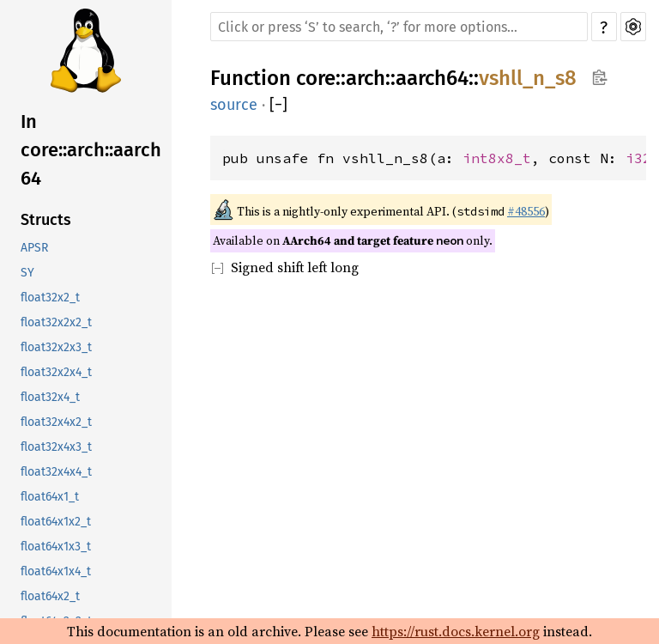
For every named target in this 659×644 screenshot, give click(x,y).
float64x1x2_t (56, 522)
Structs (46, 220)
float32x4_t (50, 397)
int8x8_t (497, 158)
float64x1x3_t (56, 547)
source (234, 105)
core (316, 78)
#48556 (526, 211)
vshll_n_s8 (528, 78)
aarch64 (432, 78)
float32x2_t (50, 298)
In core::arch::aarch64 (91, 150)
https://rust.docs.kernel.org (456, 631)
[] (278, 105)
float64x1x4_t (56, 571)
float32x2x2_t (56, 322)
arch (366, 78)
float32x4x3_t (56, 447)
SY (27, 273)
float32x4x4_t (56, 472)
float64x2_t (50, 596)
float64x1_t (50, 497)
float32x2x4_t (56, 372)
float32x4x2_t (56, 422)
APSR (34, 248)
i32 (638, 158)
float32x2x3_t (56, 347)
